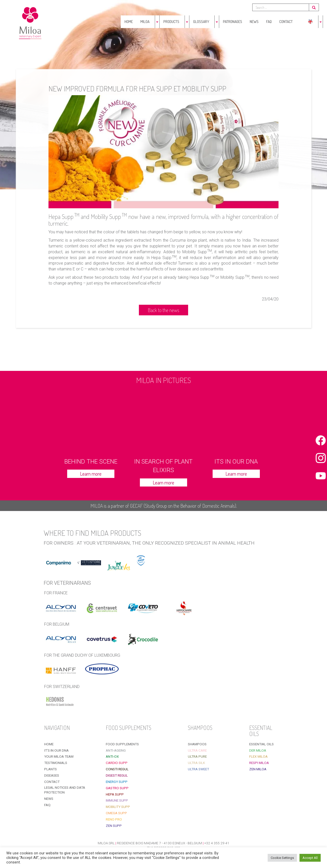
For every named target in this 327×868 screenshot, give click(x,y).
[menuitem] (310, 22)
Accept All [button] (310, 858)
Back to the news (163, 310)
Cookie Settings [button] (282, 858)
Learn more (91, 474)
